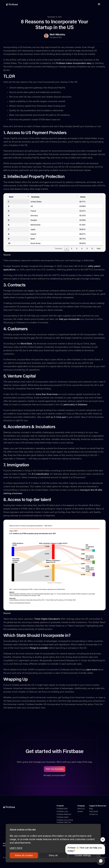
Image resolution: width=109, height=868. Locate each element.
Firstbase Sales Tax (64, 822)
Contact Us (94, 814)
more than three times (46, 394)
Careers (80, 812)
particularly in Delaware (75, 405)
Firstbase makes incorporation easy (73, 63)
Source (7, 255)
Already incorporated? (54, 775)
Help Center (94, 812)
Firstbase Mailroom (64, 814)
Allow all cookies (24, 855)
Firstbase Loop (62, 812)
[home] (12, 4)
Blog (91, 809)
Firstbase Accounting (65, 820)
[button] (99, 4)
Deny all (53, 855)
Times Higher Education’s (47, 619)
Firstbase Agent (63, 817)
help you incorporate (69, 319)
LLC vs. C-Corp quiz (56, 417)
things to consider (39, 648)
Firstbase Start (62, 809)
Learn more (16, 848)
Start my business (55, 769)
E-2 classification (40, 474)
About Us (81, 809)
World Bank (26, 344)
